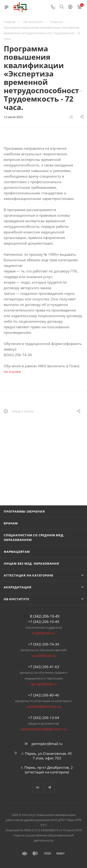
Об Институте (16, 599)
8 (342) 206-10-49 (45, 616)
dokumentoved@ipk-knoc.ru (44, 729)
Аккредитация (18, 587)
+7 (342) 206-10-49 (44, 622)
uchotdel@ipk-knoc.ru (43, 706)
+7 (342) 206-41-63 (44, 667)
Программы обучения (24, 511)
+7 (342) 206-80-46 (44, 695)
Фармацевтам (17, 552)
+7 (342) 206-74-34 (44, 644)
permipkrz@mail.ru (47, 744)
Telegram (50, 787)
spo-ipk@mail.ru (43, 684)
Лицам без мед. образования (31, 563)
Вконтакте (38, 787)
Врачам (11, 523)
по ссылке (12, 371)
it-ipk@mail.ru (43, 633)
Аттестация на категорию (28, 575)
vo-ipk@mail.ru (43, 656)
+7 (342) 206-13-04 (44, 718)
